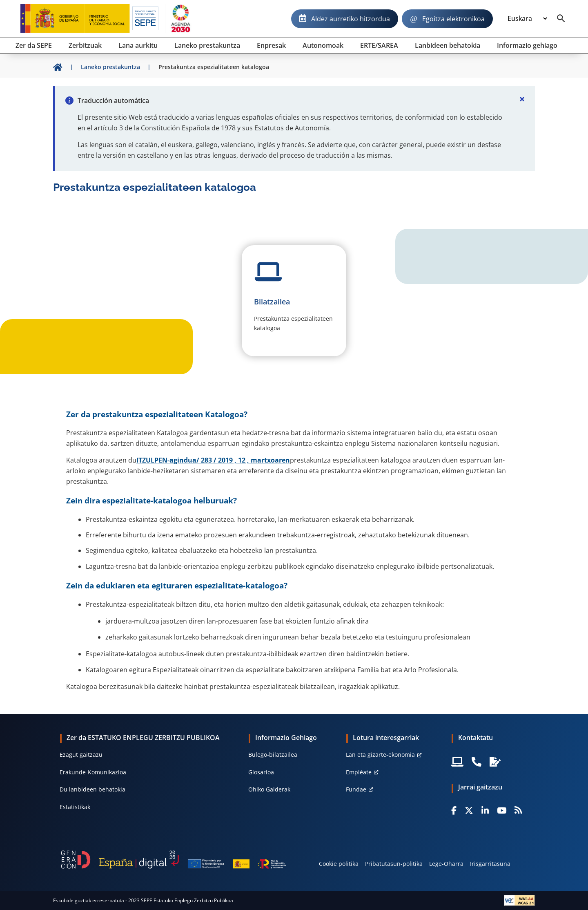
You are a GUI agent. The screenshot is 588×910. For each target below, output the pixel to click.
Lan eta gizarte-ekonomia (380, 755)
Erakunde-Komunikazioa (93, 772)
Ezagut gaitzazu (81, 755)
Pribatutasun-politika (394, 864)
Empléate (359, 772)
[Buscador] (561, 19)
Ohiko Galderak (269, 789)
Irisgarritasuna (490, 864)
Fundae (356, 789)
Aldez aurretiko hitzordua (351, 19)
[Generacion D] (174, 860)
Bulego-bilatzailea (273, 755)
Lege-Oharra (446, 864)
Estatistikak (75, 807)
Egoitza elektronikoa (453, 19)
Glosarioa (261, 772)
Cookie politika (339, 864)
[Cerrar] (522, 99)
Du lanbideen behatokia (92, 789)
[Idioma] (527, 19)
